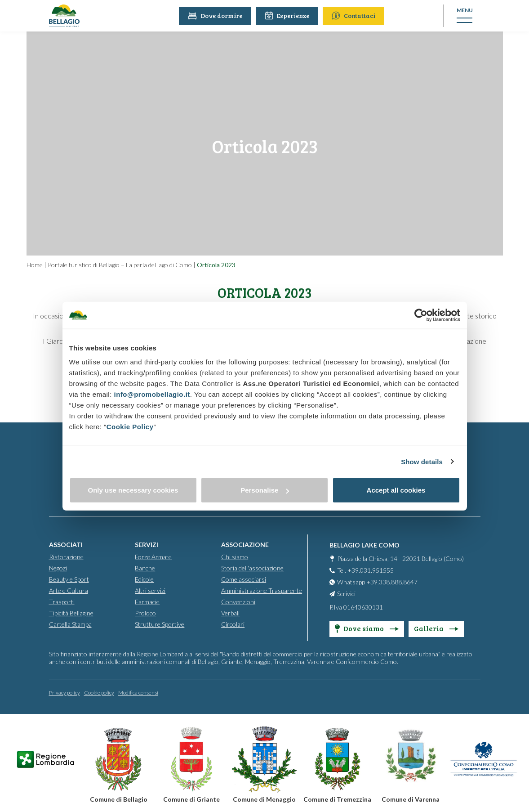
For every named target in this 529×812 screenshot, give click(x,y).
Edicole (144, 579)
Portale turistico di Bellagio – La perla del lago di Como (120, 265)
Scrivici (346, 593)
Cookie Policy (130, 427)
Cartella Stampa (70, 624)
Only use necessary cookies (133, 490)
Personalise (265, 490)
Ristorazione (66, 556)
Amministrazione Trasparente (262, 590)
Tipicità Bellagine (71, 612)
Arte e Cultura (69, 590)
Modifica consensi (138, 692)
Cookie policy (99, 692)
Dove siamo (367, 628)
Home (35, 265)
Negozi (58, 568)
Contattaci (354, 16)
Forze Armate (153, 556)
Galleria (436, 628)
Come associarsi (244, 579)
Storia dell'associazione (252, 568)
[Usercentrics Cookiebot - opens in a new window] (421, 315)
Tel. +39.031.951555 (365, 570)
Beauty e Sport (69, 579)
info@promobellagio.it (152, 394)
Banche (145, 568)
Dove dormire (216, 16)
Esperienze (288, 16)
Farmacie (147, 601)
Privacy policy (64, 692)
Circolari (233, 624)
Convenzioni (238, 601)
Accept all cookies (396, 490)
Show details (422, 461)
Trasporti (62, 601)
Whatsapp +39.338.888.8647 (377, 581)
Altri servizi (150, 590)
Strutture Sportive (160, 624)
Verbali (230, 612)
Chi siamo (235, 556)
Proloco (145, 612)
